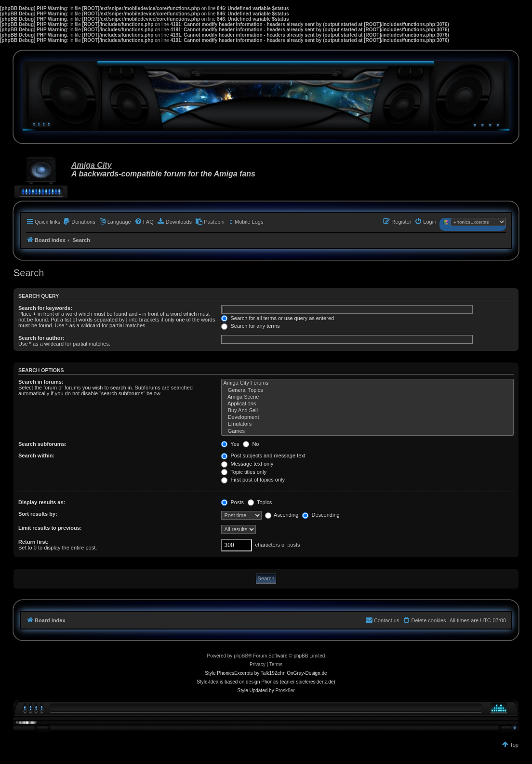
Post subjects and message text (263, 456)
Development (367, 417)
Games (367, 431)
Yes (230, 444)
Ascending (282, 515)
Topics (260, 502)
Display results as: (42, 502)
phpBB (241, 656)
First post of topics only (253, 480)
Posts (233, 502)
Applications (367, 404)
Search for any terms (250, 326)
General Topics (367, 390)
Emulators (367, 424)
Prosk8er (285, 690)
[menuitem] (79, 222)
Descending (321, 515)
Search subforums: (42, 444)
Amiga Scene (367, 397)
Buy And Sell (367, 411)
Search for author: (41, 338)
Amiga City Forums (367, 383)
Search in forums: (41, 382)
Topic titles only (244, 472)
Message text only (247, 464)
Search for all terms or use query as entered (278, 318)
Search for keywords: (45, 308)
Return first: (33, 542)
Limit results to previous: (50, 528)
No (251, 444)
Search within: (36, 456)
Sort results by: (38, 514)
